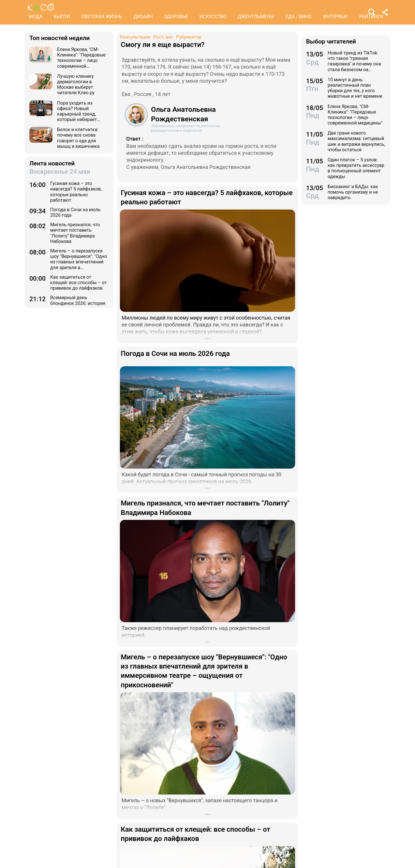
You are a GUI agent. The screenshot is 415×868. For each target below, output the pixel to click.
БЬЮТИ (62, 17)
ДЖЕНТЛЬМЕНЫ (256, 17)
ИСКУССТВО (213, 17)
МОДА (36, 17)
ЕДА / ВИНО (299, 17)
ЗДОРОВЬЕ (176, 17)
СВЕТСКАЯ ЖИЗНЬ (102, 17)
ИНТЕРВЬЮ (335, 17)
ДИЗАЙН (143, 17)
